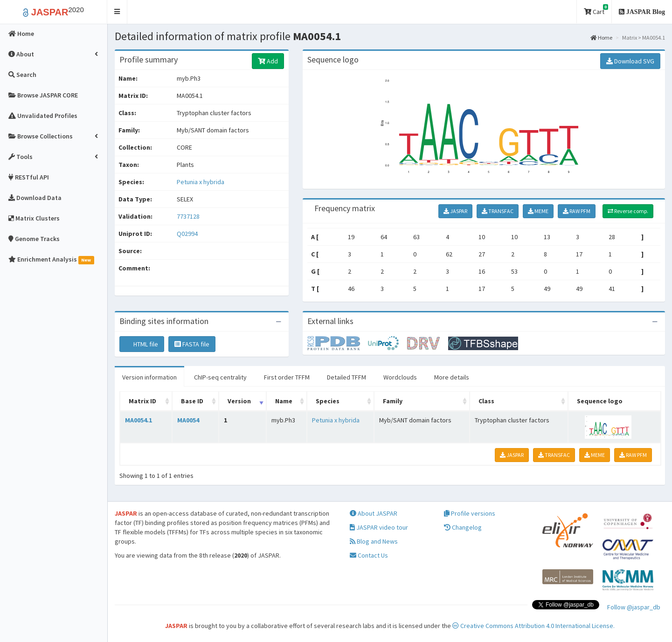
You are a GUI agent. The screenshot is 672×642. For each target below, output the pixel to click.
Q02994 (188, 234)
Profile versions (470, 513)
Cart (596, 10)
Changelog (463, 527)
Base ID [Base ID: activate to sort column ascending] (192, 401)
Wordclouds (400, 377)
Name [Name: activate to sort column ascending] (284, 401)
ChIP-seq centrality (220, 377)
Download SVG (630, 61)
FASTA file (192, 344)
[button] (117, 12)
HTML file (142, 344)
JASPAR (455, 211)
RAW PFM (577, 211)
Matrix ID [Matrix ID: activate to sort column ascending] (142, 401)
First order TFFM (287, 377)
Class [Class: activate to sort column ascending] (486, 401)
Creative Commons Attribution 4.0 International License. (533, 626)
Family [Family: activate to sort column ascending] (393, 401)
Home (601, 38)
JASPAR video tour (379, 527)
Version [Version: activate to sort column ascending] (239, 401)
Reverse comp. (628, 211)
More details (452, 377)
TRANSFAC (498, 211)
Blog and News (374, 541)
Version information (149, 377)
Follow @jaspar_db (634, 607)
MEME (538, 211)
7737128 (188, 216)
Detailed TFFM (346, 377)
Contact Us (369, 555)
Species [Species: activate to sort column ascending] (328, 401)
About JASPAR (374, 513)
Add (268, 61)
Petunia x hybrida (201, 182)
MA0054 (188, 420)
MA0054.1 (139, 420)
